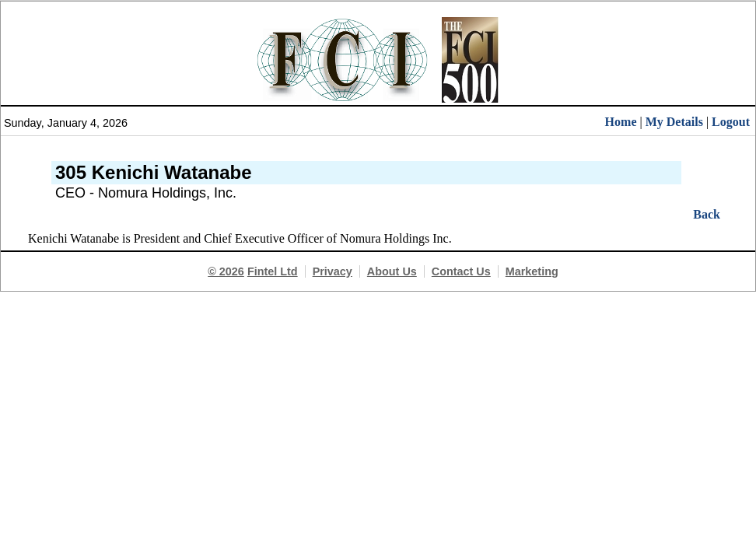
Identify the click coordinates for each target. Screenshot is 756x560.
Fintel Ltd (273, 271)
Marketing (532, 271)
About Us (392, 271)
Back (707, 214)
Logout (731, 122)
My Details (674, 122)
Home (621, 122)
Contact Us (461, 271)
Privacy (332, 271)
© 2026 (226, 271)
